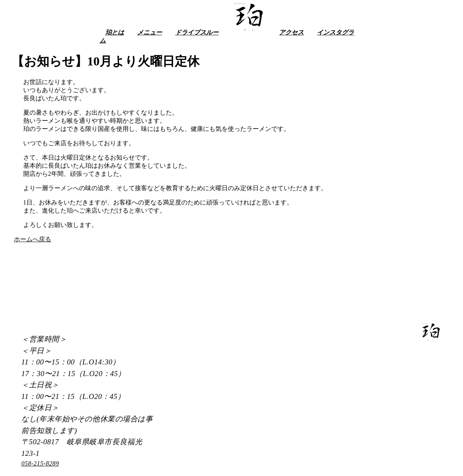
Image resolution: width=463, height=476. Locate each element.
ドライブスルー (197, 32)
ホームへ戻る (33, 239)
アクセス (291, 32)
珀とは (115, 32)
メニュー (150, 32)
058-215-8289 (40, 463)
